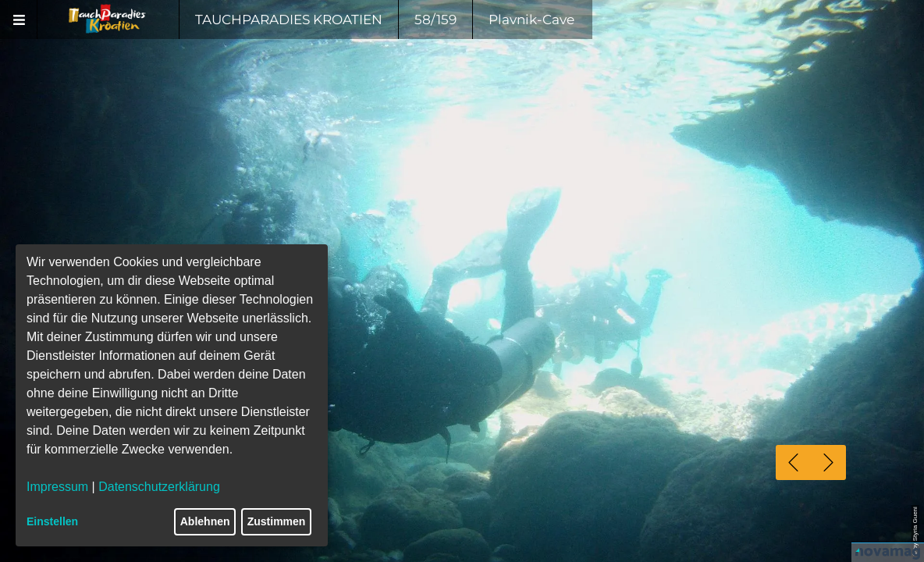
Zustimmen (277, 521)
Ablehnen (205, 521)
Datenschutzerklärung (159, 487)
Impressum (57, 487)
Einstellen (52, 521)
